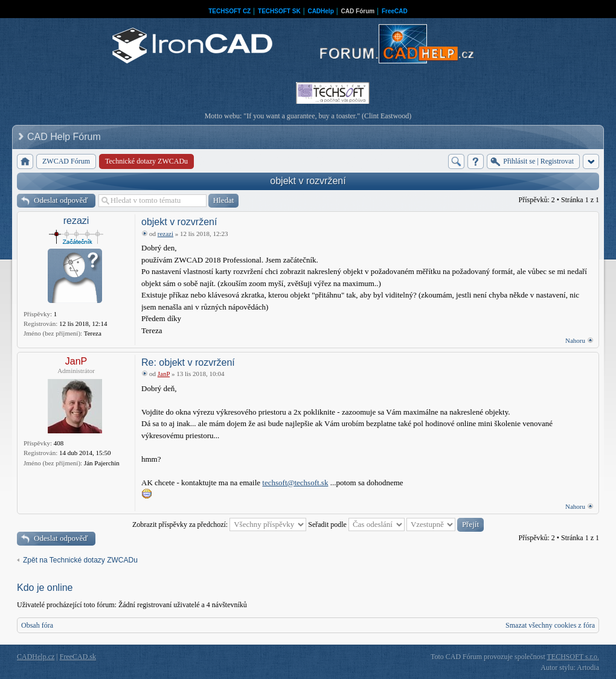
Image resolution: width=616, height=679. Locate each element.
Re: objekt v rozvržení (188, 362)
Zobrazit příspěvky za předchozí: (219, 524)
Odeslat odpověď (61, 200)
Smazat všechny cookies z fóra (550, 625)
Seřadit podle (356, 524)
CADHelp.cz (36, 657)
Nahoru (575, 340)
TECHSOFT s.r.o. (573, 657)
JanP (76, 361)
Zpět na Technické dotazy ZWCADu (80, 560)
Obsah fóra (37, 625)
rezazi (76, 221)
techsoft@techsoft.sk (295, 483)
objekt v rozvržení (308, 181)
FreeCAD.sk (78, 657)
